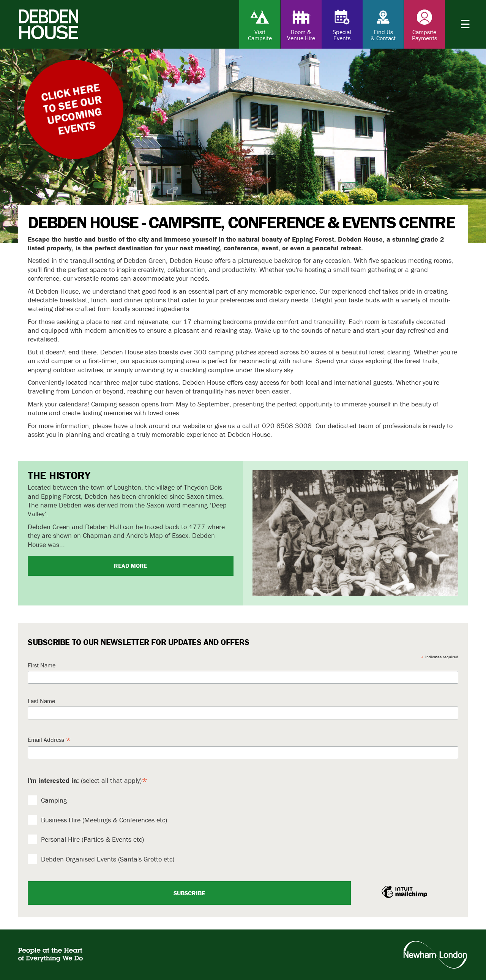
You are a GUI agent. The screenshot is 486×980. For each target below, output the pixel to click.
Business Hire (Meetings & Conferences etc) (97, 820)
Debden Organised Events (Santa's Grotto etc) (101, 859)
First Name (42, 665)
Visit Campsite (260, 25)
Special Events (342, 25)
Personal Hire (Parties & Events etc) (86, 839)
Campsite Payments (424, 25)
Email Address (49, 740)
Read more (131, 566)
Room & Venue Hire (301, 25)
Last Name (41, 701)
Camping (47, 800)
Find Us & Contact (383, 25)
